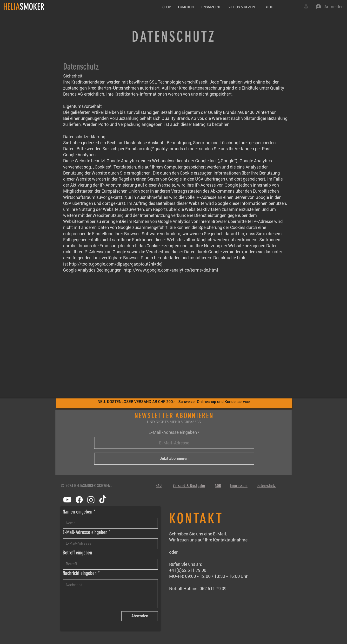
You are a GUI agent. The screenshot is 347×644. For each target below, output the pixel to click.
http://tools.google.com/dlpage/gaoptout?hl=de (115, 264)
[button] (308, 6)
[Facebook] (79, 500)
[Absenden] (140, 616)
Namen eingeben (77, 512)
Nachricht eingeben (80, 573)
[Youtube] (67, 500)
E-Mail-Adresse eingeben (173, 432)
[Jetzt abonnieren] (174, 459)
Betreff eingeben (77, 553)
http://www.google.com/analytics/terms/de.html (171, 270)
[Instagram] (91, 500)
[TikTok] (103, 500)
